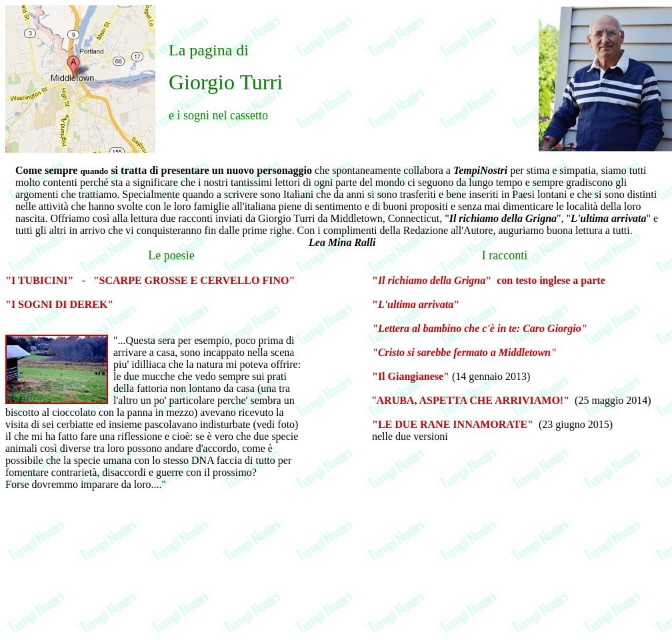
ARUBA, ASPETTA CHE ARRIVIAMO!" (473, 400)
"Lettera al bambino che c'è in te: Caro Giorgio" (480, 328)
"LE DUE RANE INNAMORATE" (454, 424)
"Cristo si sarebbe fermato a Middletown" (464, 352)
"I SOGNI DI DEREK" (59, 304)
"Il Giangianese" (411, 376)
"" (432, 280)
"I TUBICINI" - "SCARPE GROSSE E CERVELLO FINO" (150, 280)
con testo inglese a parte (551, 280)
